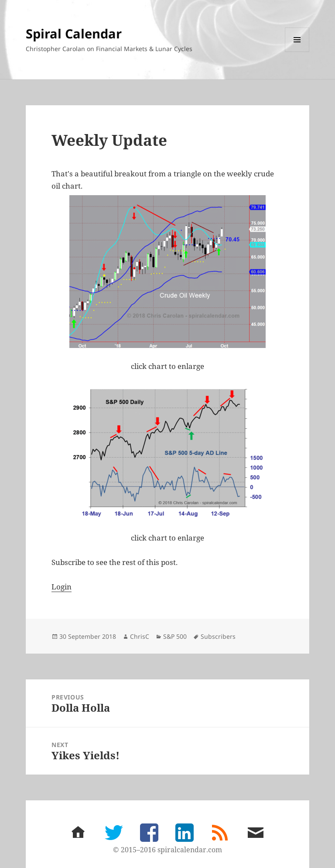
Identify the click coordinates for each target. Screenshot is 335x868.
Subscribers (218, 636)
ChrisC (140, 636)
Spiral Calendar (74, 33)
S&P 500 (175, 636)
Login (62, 587)
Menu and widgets (297, 52)
